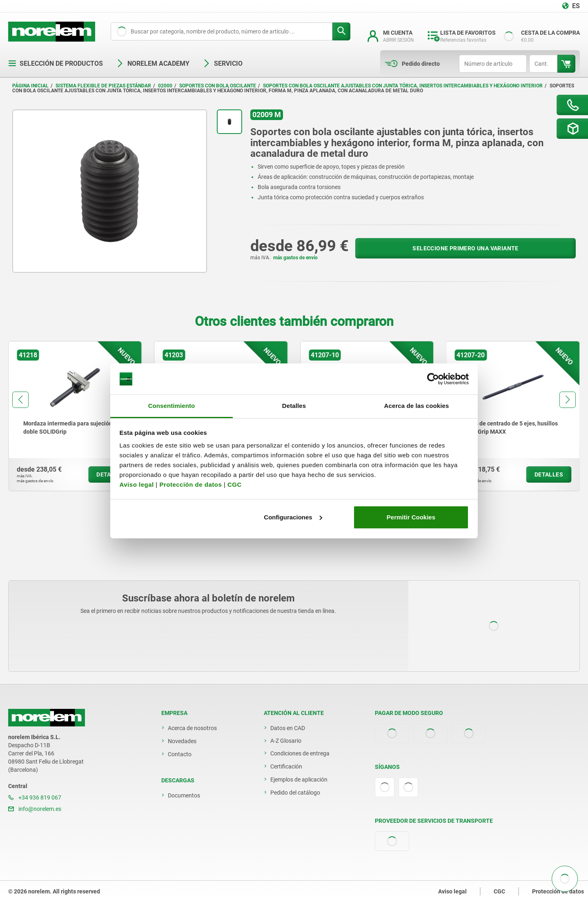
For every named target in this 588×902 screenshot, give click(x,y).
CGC (235, 484)
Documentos (184, 795)
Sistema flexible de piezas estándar (103, 86)
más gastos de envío (295, 258)
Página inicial (30, 86)
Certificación (286, 766)
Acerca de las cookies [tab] (417, 406)
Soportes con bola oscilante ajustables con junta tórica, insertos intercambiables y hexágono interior (403, 86)
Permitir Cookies (411, 517)
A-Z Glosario (286, 741)
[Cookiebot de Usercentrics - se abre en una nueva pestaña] (433, 379)
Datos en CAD (288, 728)
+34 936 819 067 (35, 797)
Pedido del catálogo (295, 793)
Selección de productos (56, 63)
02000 (165, 86)
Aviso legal (137, 484)
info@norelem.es (35, 809)
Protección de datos (190, 484)
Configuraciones (293, 517)
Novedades (182, 741)
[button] (20, 400)
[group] (75, 416)
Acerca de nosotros (192, 728)
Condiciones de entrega (300, 753)
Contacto (180, 754)
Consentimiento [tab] (172, 406)
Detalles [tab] (294, 406)
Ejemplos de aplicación (299, 780)
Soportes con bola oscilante (218, 86)
